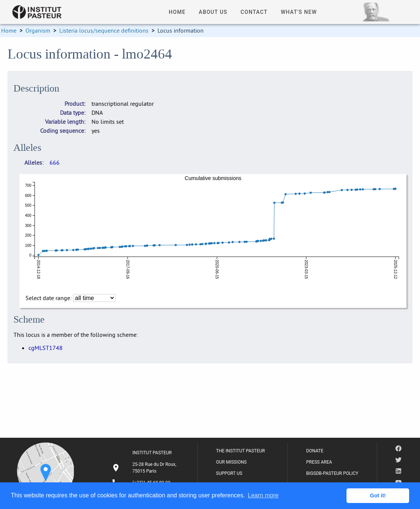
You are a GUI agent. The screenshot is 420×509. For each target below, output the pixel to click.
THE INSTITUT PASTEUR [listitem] (240, 451)
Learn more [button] (263, 495)
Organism (38, 30)
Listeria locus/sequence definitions (104, 30)
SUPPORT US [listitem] (229, 473)
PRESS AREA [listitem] (319, 462)
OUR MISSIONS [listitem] (231, 462)
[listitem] (145, 468)
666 (55, 162)
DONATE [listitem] (315, 451)
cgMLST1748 (46, 348)
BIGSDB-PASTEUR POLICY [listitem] (332, 473)
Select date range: (49, 298)
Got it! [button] (378, 495)
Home (9, 30)
